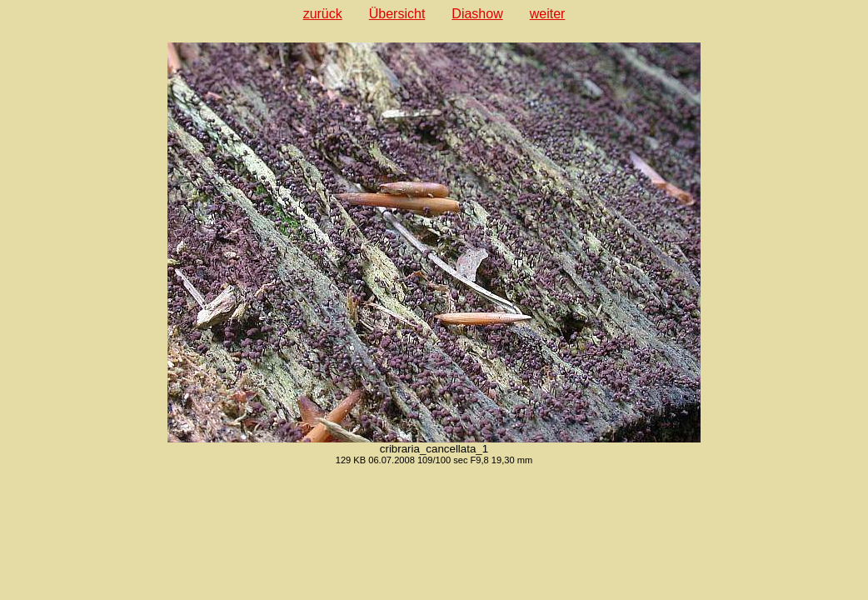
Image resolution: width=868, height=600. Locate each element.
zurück (323, 14)
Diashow (477, 14)
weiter (548, 14)
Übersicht (397, 14)
